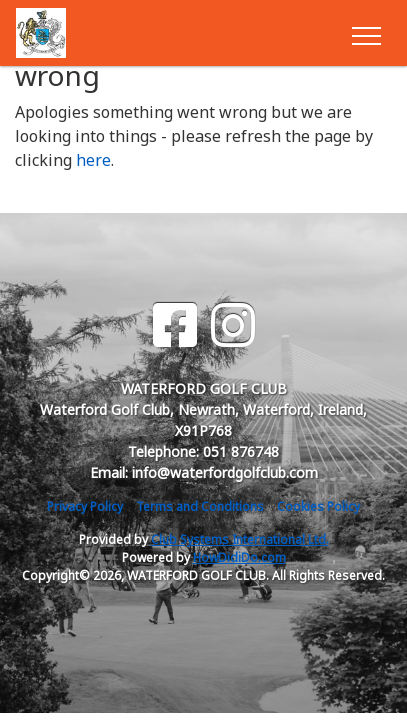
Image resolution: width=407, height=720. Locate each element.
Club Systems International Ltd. (240, 539)
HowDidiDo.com (239, 557)
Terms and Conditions (200, 506)
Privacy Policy (85, 506)
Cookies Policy (318, 506)
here (93, 160)
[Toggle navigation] (365, 33)
